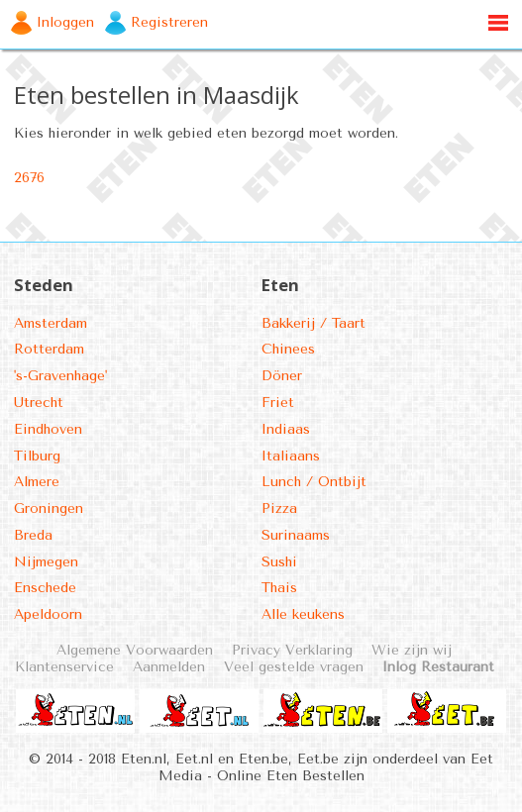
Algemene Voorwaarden (135, 650)
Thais (279, 588)
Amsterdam (51, 323)
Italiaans (291, 456)
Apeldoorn (48, 614)
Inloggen (65, 22)
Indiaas (286, 429)
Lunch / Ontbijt (314, 482)
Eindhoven (48, 429)
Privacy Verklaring (292, 650)
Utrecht (39, 403)
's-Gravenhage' (60, 376)
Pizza (279, 508)
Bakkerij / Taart (313, 323)
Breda (33, 535)
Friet (278, 403)
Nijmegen (46, 562)
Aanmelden (169, 667)
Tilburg (37, 456)
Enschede (45, 588)
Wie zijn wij (412, 650)
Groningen (49, 508)
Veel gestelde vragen (294, 667)
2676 (29, 178)
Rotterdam (49, 349)
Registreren (169, 22)
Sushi (279, 562)
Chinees (288, 349)
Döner (282, 376)
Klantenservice (64, 667)
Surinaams (296, 535)
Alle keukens (303, 614)
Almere (37, 482)
